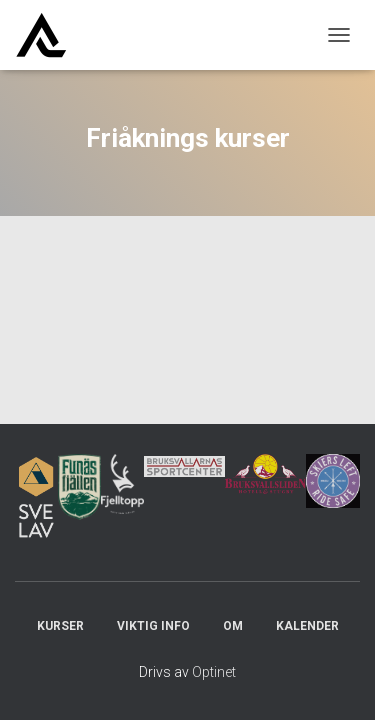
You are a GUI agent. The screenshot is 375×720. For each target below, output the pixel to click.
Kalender (307, 626)
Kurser (60, 626)
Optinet (214, 672)
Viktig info (153, 626)
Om (233, 626)
